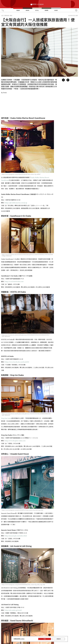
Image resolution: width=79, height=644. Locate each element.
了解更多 (58, 639)
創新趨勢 (46, 10)
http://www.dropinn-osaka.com (15, 441)
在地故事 (56, 10)
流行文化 (37, 10)
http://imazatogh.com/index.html (16, 536)
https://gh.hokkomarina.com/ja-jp (16, 203)
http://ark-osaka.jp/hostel (13, 610)
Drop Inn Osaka (6, 418)
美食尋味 (27, 10)
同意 (45, 639)
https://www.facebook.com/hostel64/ (17, 362)
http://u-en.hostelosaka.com (14, 281)
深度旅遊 (18, 10)
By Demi (4, 92)
